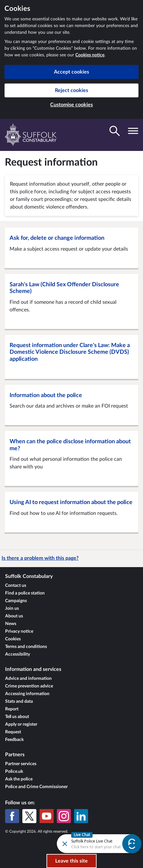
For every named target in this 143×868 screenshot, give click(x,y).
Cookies (13, 639)
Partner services (21, 764)
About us (14, 616)
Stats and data (19, 701)
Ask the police (19, 779)
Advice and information (28, 679)
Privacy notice (19, 631)
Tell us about (17, 717)
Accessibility (18, 654)
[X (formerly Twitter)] (29, 816)
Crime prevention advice (29, 686)
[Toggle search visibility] (115, 131)
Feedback (14, 740)
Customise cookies (71, 105)
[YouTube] (47, 816)
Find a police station (25, 593)
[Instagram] (64, 816)
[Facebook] (12, 816)
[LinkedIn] (81, 816)
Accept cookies (71, 72)
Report (12, 709)
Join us (12, 608)
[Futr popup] (88, 843)
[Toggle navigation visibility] (133, 131)
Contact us (16, 586)
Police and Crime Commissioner (36, 787)
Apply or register (21, 724)
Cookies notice (90, 55)
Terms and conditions (26, 647)
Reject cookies (71, 90)
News (11, 624)
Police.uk (14, 772)
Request (13, 732)
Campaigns (16, 601)
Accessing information (27, 694)
